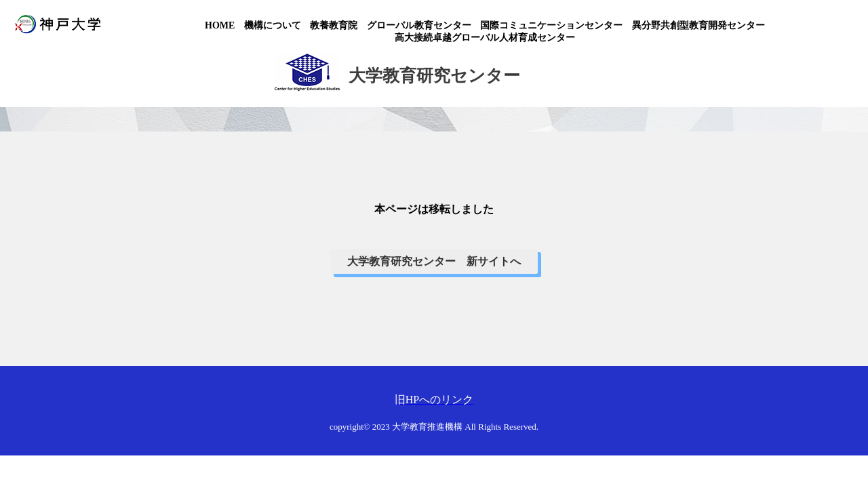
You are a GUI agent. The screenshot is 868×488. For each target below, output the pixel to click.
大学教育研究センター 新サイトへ (434, 261)
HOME (220, 25)
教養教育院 (334, 25)
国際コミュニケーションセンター (551, 25)
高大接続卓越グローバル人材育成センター (485, 38)
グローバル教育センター (419, 25)
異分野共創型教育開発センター (698, 25)
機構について (273, 25)
